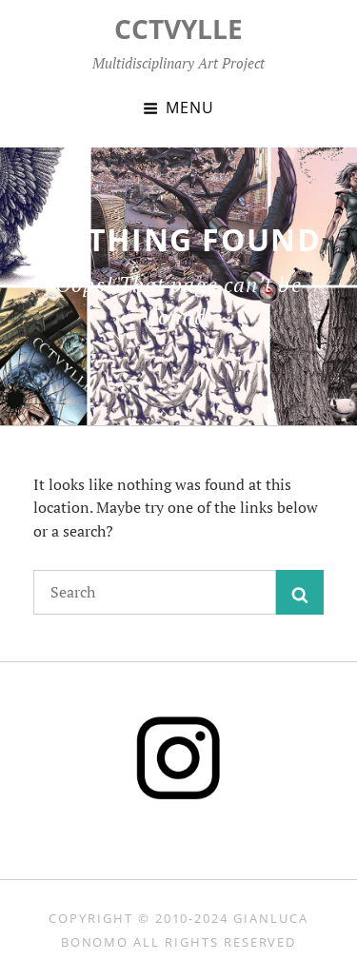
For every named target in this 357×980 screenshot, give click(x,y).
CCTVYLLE (178, 29)
